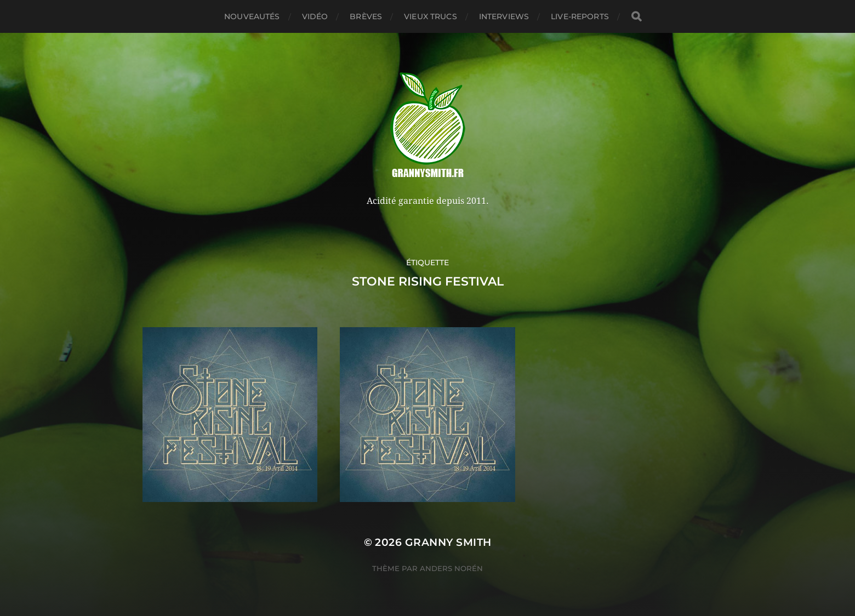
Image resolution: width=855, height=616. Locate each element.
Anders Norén (451, 568)
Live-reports (580, 16)
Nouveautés (252, 16)
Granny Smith (448, 542)
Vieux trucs (431, 16)
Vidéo (315, 16)
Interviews (504, 16)
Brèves (366, 16)
